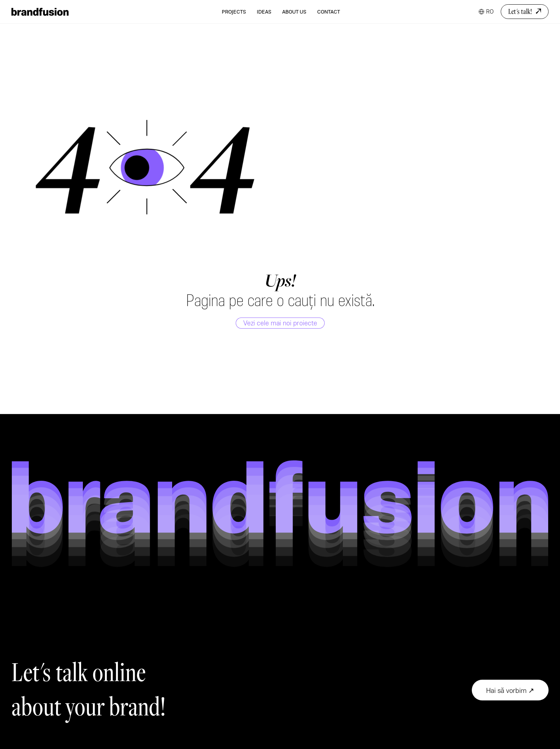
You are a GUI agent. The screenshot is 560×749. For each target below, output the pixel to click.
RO (490, 11)
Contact (329, 12)
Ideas (264, 12)
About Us (294, 12)
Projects (234, 12)
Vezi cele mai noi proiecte (280, 323)
